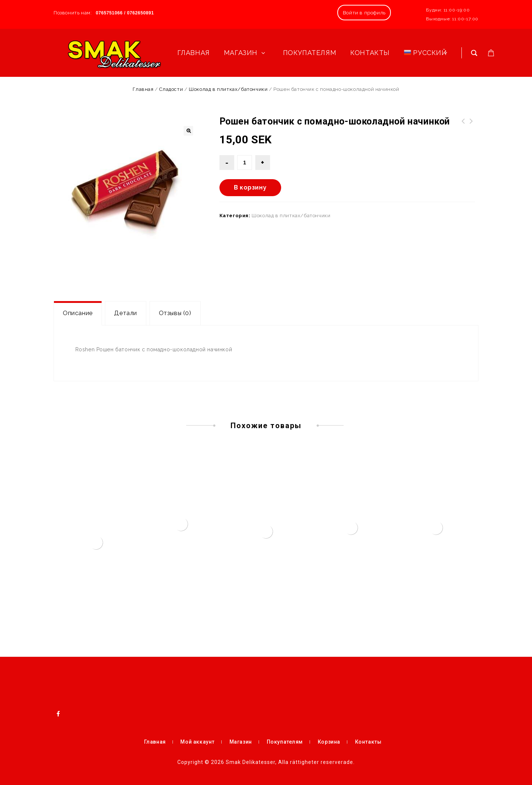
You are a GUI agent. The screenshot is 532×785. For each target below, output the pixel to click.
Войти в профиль (364, 13)
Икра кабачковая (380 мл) (471, 126)
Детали (126, 313)
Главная (143, 89)
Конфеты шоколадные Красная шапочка (463, 126)
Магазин (241, 742)
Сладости (171, 89)
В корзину (250, 187)
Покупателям (285, 742)
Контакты (368, 742)
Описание (78, 313)
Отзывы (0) (175, 313)
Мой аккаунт (197, 742)
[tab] (78, 313)
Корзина (329, 742)
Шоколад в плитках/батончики (228, 89)
